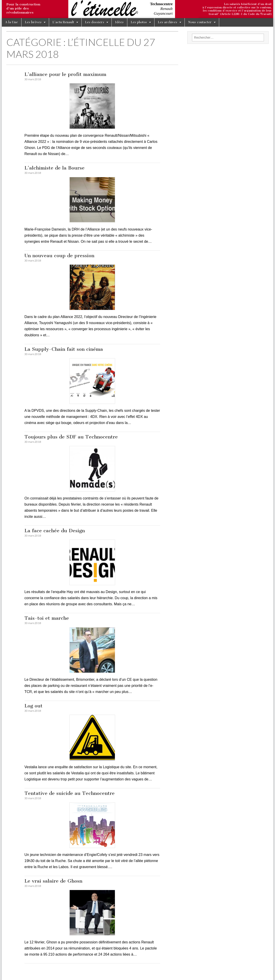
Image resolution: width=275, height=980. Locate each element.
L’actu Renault (63, 22)
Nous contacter (200, 22)
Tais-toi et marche (47, 618)
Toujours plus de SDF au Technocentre (71, 437)
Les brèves (33, 22)
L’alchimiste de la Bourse (55, 168)
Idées (119, 22)
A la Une (12, 22)
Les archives (168, 22)
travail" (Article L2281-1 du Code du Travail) (240, 14)
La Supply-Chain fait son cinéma (64, 349)
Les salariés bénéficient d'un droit (248, 4)
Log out (33, 706)
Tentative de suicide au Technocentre (70, 793)
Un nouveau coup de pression (59, 256)
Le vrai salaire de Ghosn (53, 881)
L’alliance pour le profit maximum (65, 74)
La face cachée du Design (55, 531)
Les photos (139, 22)
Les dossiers (95, 22)
